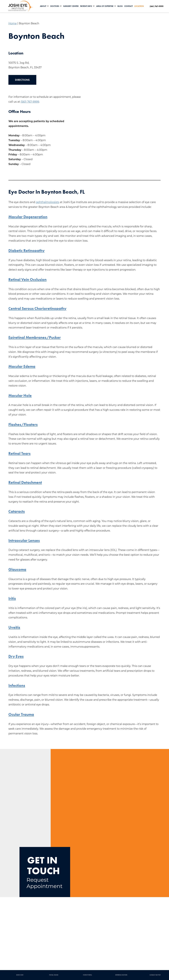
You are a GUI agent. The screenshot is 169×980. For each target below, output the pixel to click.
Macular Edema (22, 366)
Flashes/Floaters (23, 424)
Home (13, 23)
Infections (17, 685)
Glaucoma (17, 569)
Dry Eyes (16, 656)
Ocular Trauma (22, 714)
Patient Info (87, 6)
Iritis (12, 598)
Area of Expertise (105, 6)
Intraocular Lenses (25, 540)
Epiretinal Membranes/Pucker (35, 337)
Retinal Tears (20, 453)
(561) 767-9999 (30, 102)
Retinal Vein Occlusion (28, 279)
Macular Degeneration (28, 217)
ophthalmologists (47, 202)
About (44, 6)
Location (140, 6)
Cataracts (17, 511)
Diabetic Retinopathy (27, 250)
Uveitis (15, 627)
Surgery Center (72, 6)
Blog (121, 6)
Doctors (55, 6)
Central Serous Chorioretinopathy (38, 308)
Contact (129, 6)
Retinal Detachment (26, 482)
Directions (22, 80)
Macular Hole (20, 395)
